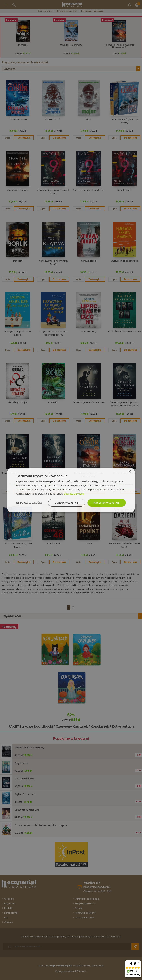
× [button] (129, 471)
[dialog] (71, 490)
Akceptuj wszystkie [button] (107, 503)
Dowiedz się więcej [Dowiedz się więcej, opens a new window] (74, 494)
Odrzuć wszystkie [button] (67, 503)
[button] (29, 503)
